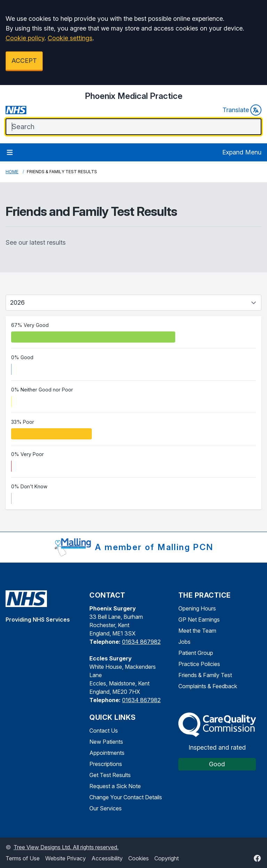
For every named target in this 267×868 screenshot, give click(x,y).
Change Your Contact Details (126, 797)
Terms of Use (23, 858)
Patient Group (196, 653)
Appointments (107, 753)
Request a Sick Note (115, 786)
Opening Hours (197, 608)
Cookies (139, 858)
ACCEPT (24, 61)
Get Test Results (110, 775)
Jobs (184, 642)
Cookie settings (70, 38)
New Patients (106, 742)
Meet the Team (197, 631)
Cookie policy (25, 38)
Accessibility (107, 858)
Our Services (106, 808)
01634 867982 (141, 642)
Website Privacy (66, 858)
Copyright (167, 858)
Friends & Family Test (205, 675)
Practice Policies (199, 664)
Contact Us (104, 731)
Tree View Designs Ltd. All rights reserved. (66, 847)
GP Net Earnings (199, 620)
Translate (242, 110)
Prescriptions (106, 764)
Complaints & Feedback (208, 686)
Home (12, 172)
